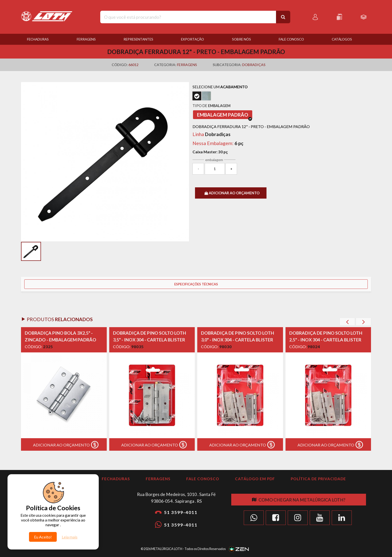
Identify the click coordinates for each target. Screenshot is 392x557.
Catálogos (342, 39)
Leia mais (70, 537)
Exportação (192, 39)
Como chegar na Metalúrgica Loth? (299, 500)
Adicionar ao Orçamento (67, 445)
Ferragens (86, 39)
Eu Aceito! (43, 537)
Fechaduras (38, 39)
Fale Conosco (291, 39)
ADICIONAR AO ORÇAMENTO (232, 193)
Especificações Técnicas (196, 284)
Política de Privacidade (318, 479)
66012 (133, 65)
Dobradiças (254, 65)
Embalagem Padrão (224, 115)
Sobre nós (241, 39)
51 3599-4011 (176, 512)
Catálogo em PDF (255, 479)
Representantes (138, 39)
